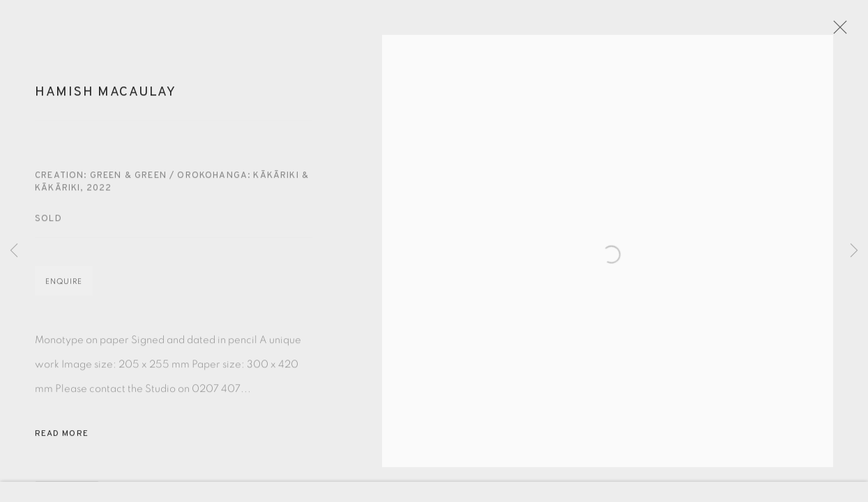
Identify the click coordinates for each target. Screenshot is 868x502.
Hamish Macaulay (106, 106)
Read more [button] (62, 448)
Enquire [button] (64, 295)
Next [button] (854, 251)
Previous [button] (14, 251)
